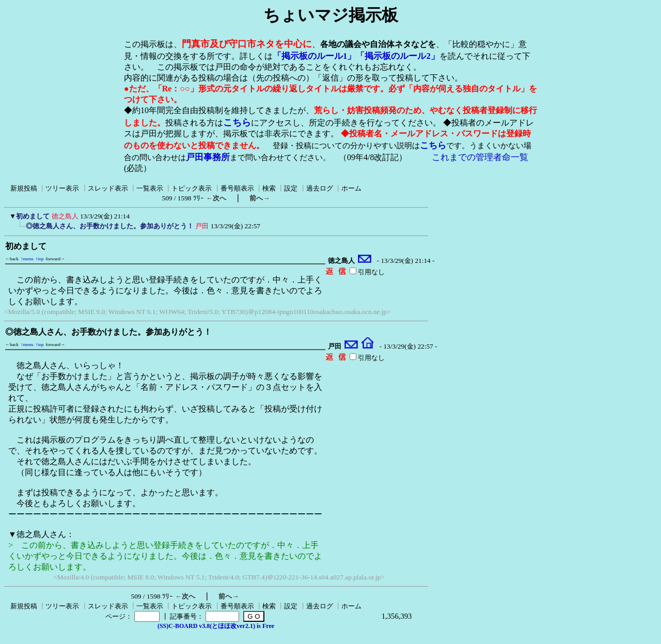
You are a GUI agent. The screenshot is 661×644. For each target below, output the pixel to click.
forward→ (56, 259)
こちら (237, 122)
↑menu (27, 259)
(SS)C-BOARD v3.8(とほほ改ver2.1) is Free (216, 626)
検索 (269, 188)
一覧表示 (150, 188)
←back (12, 259)
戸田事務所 (208, 157)
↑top (40, 259)
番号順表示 (237, 188)
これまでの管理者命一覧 (480, 157)
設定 (291, 188)
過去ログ (320, 188)
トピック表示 (192, 188)
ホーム (351, 188)
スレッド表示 (108, 188)
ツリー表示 (62, 188)
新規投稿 (24, 188)
